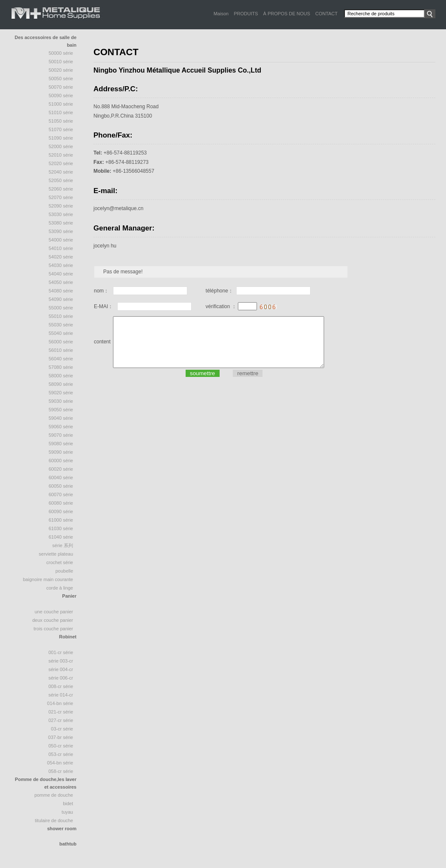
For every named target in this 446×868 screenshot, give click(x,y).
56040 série (61, 359)
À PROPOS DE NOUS (287, 14)
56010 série (61, 350)
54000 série (61, 240)
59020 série (61, 393)
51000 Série (61, 104)
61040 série (61, 537)
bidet (68, 803)
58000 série (61, 376)
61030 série (61, 528)
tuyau (67, 812)
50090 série (61, 96)
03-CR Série (62, 729)
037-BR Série (61, 737)
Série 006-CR (61, 678)
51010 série (61, 112)
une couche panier (54, 612)
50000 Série (61, 53)
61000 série (61, 520)
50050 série (61, 79)
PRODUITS (246, 14)
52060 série (61, 189)
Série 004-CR (61, 669)
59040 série (61, 418)
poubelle (64, 571)
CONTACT (326, 14)
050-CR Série (61, 746)
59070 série (61, 435)
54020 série (61, 257)
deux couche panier (53, 620)
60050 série (61, 486)
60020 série (61, 469)
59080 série (61, 444)
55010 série (61, 316)
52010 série (61, 155)
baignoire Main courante (48, 579)
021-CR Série (61, 712)
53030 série (61, 214)
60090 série (61, 511)
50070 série (61, 87)
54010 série (61, 248)
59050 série (61, 410)
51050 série (61, 121)
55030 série (61, 325)
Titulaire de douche (54, 820)
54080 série (61, 291)
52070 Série (61, 197)
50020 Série (61, 70)
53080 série (61, 223)
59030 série (61, 401)
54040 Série (61, 274)
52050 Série (61, 180)
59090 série (61, 452)
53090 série (61, 231)
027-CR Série (61, 720)
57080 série (61, 367)
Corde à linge (60, 588)
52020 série (61, 163)
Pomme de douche (54, 795)
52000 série (61, 146)
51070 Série (61, 129)
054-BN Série (60, 763)
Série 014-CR (61, 695)
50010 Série (61, 62)
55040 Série (61, 333)
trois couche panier (53, 629)
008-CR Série (61, 686)
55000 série (61, 308)
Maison (221, 14)
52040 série (61, 172)
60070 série (61, 494)
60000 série (61, 461)
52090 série (61, 206)
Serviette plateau (56, 554)
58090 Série (61, 384)
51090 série (61, 138)
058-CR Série (61, 771)
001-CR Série (61, 652)
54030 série (61, 265)
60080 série (61, 503)
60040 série (61, 478)
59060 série (61, 427)
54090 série (61, 299)
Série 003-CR (61, 661)
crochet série (60, 562)
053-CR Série (61, 754)
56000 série (61, 342)
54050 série (61, 282)
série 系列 (63, 545)
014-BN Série (60, 703)
